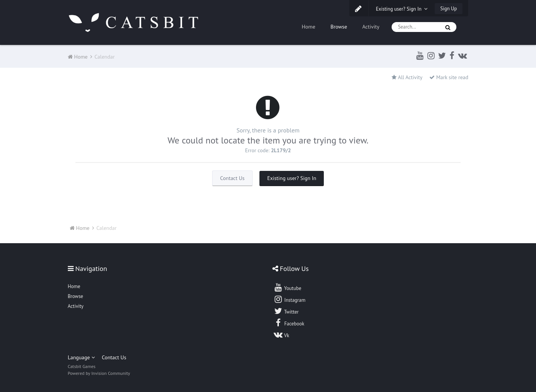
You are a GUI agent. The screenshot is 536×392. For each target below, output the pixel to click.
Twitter (286, 311)
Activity (371, 27)
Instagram (290, 299)
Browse (339, 27)
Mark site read (449, 77)
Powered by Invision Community (99, 373)
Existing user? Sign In (402, 9)
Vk (282, 335)
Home (308, 27)
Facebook (289, 323)
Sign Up (449, 9)
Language (81, 357)
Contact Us (232, 178)
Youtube (287, 287)
